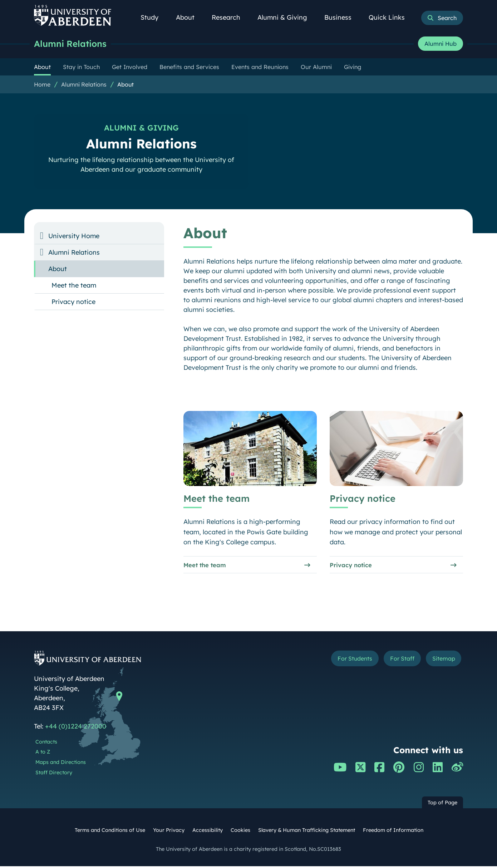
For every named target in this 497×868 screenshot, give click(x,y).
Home (42, 85)
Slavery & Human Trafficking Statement (307, 832)
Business (342, 17)
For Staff (396, 661)
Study (153, 17)
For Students (343, 661)
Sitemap (441, 661)
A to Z (43, 754)
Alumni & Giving (286, 17)
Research (230, 17)
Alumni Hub (441, 44)
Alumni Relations (72, 44)
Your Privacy (169, 832)
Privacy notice (353, 566)
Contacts (46, 744)
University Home (74, 236)
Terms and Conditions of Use (110, 832)
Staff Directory (54, 774)
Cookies (240, 832)
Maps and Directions (61, 764)
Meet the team (207, 566)
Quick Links (391, 17)
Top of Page (442, 804)
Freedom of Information (393, 832)
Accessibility (208, 832)
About (189, 17)
